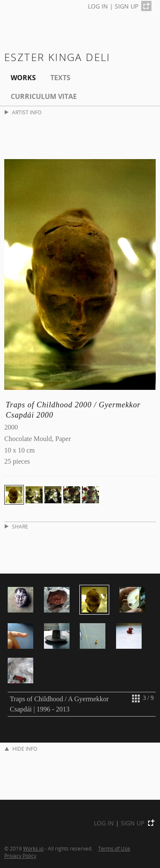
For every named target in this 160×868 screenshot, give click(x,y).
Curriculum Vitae (44, 96)
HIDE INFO (21, 749)
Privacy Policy (20, 856)
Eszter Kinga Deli (57, 57)
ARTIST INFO (23, 112)
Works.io (33, 848)
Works (23, 78)
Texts (60, 78)
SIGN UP (127, 6)
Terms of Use (114, 848)
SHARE (16, 527)
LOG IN (98, 6)
